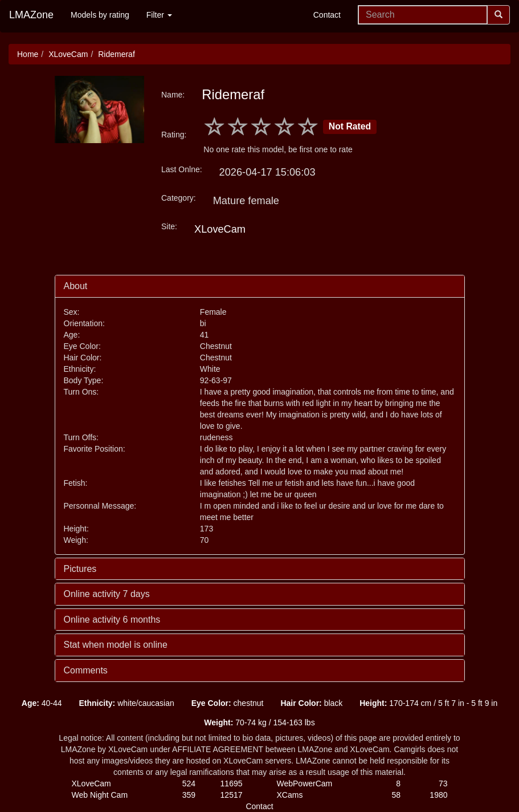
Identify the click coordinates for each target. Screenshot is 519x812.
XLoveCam (68, 54)
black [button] (311, 703)
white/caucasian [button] (126, 703)
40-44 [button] (42, 703)
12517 (232, 795)
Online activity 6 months (112, 620)
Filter (159, 15)
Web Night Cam (100, 795)
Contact (327, 15)
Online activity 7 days (107, 594)
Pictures (80, 569)
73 (443, 783)
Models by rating (100, 15)
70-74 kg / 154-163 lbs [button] (259, 722)
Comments (86, 670)
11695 (232, 783)
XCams (290, 795)
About (76, 286)
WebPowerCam (305, 783)
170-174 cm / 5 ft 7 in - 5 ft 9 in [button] (428, 703)
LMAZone (31, 15)
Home (28, 54)
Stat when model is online (116, 645)
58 (396, 795)
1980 (438, 795)
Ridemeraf (117, 54)
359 (189, 795)
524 (189, 783)
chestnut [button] (228, 703)
